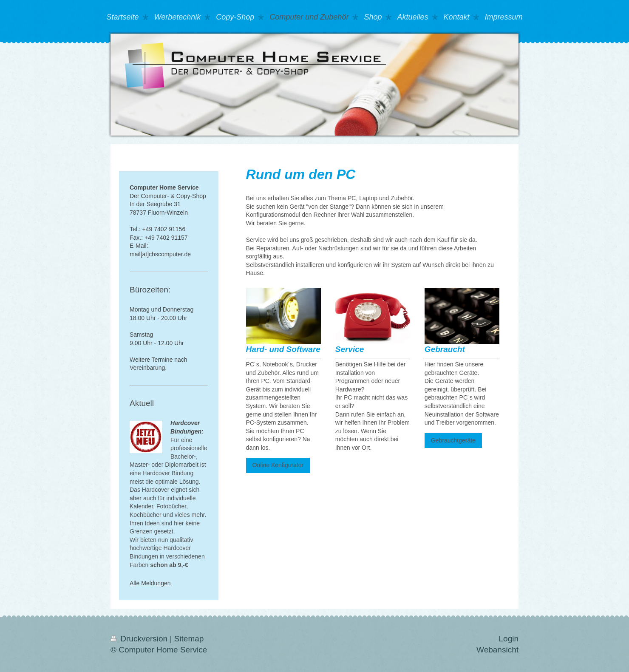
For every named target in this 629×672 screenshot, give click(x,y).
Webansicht (497, 650)
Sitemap (189, 639)
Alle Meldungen (150, 583)
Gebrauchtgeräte (453, 440)
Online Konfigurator (278, 465)
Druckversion (140, 639)
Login (509, 639)
